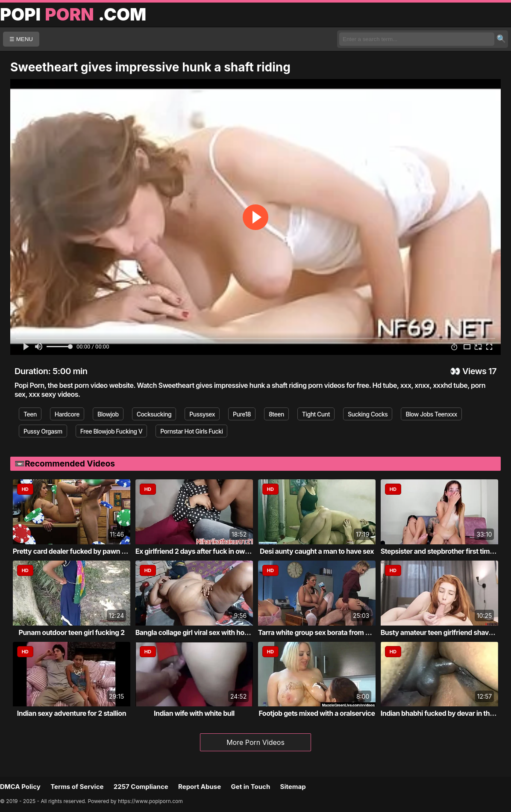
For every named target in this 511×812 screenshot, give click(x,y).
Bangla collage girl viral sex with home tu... (202, 632)
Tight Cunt (316, 414)
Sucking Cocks (368, 414)
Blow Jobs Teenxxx (431, 414)
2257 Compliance (141, 787)
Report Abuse (200, 787)
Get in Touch (250, 787)
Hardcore (67, 414)
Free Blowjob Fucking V (112, 431)
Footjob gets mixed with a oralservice (317, 713)
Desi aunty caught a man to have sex (317, 551)
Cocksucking (154, 414)
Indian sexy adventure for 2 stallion (72, 713)
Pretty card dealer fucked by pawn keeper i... (83, 551)
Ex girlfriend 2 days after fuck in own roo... (201, 551)
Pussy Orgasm (43, 431)
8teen (276, 414)
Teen (30, 414)
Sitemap (293, 787)
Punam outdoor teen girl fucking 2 (71, 632)
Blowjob (108, 414)
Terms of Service (77, 787)
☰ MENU (21, 39)
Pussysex (202, 414)
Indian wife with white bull (194, 713)
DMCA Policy (20, 787)
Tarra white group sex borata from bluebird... (328, 632)
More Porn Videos (255, 742)
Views (474, 371)
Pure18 (242, 414)
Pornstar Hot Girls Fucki (191, 431)
